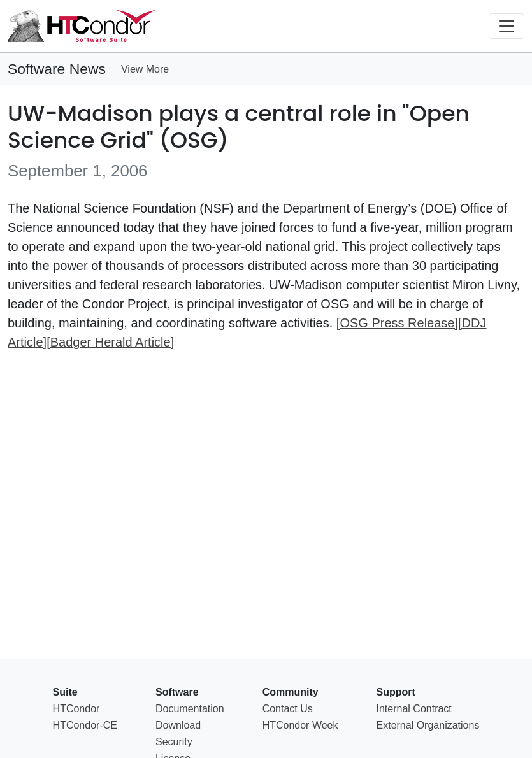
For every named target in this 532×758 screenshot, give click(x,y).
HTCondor (76, 709)
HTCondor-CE (85, 725)
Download (178, 725)
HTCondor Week (300, 725)
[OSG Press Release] (397, 323)
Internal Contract (414, 709)
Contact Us (288, 709)
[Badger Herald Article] (110, 342)
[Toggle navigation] (507, 26)
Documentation (190, 709)
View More (145, 69)
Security (174, 742)
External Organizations (428, 725)
